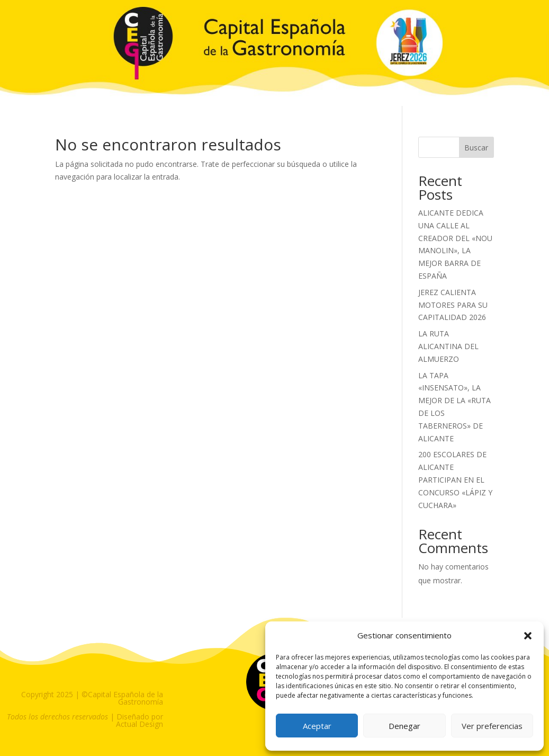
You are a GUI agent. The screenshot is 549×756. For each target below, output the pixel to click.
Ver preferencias (492, 726)
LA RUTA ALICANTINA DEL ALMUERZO (448, 346)
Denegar (404, 726)
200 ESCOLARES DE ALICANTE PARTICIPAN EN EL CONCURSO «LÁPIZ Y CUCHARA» (455, 479)
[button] (528, 636)
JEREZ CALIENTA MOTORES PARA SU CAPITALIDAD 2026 (453, 305)
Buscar (476, 148)
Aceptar (317, 726)
